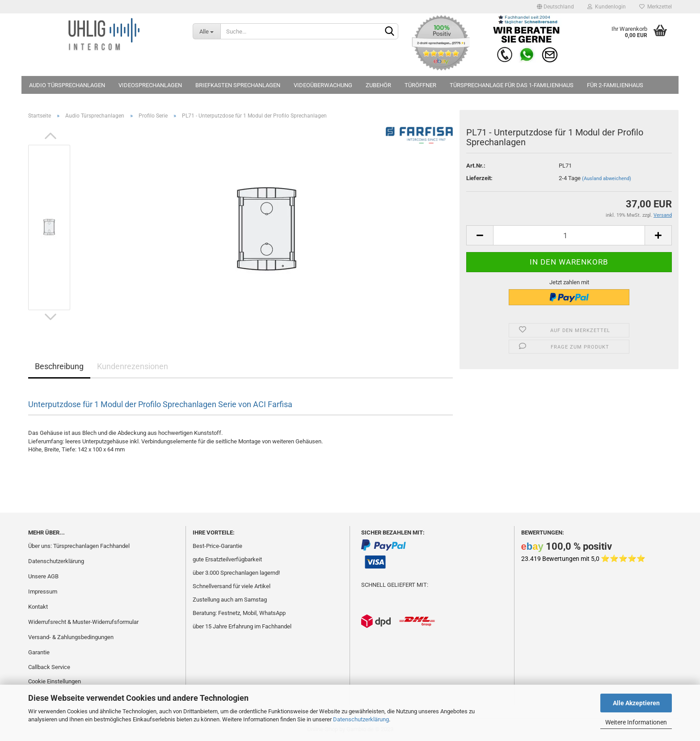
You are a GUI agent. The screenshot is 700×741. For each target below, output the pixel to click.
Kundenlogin (607, 7)
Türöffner (420, 85)
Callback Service (49, 667)
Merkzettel (656, 7)
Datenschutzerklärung (361, 719)
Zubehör (378, 85)
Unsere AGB (43, 576)
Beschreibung (59, 366)
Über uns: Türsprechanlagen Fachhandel (79, 546)
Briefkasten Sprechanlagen (238, 85)
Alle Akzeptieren (636, 703)
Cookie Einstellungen (55, 681)
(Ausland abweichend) (607, 179)
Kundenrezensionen (133, 366)
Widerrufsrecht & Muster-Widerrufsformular (83, 622)
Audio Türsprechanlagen (67, 85)
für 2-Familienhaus (615, 85)
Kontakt (38, 607)
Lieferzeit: (479, 178)
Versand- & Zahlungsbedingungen (71, 637)
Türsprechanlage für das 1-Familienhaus (512, 85)
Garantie (39, 652)
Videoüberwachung (323, 85)
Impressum (43, 592)
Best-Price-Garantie (217, 546)
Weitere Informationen (636, 722)
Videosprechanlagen (150, 85)
